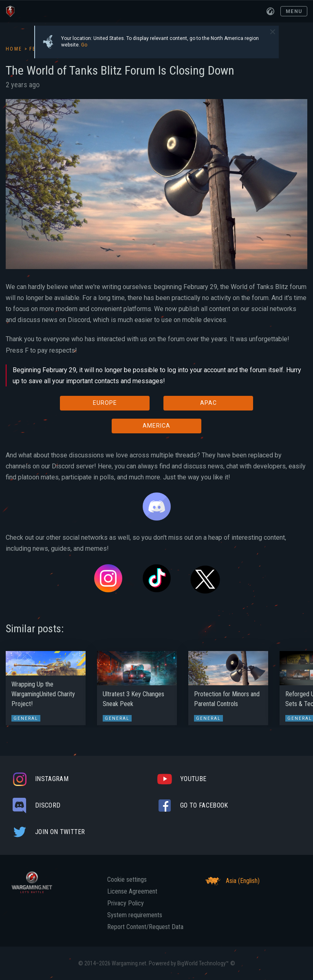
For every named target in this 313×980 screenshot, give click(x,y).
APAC (208, 403)
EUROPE (105, 403)
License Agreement (132, 892)
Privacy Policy (126, 903)
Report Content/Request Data (145, 927)
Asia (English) (231, 881)
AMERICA (156, 426)
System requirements (135, 915)
